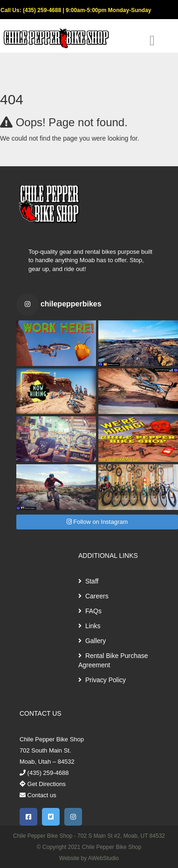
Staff (88, 581)
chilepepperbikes (71, 304)
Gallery (92, 641)
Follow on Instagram (97, 522)
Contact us (38, 795)
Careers (93, 596)
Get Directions (43, 784)
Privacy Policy (102, 680)
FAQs (90, 611)
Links (89, 626)
